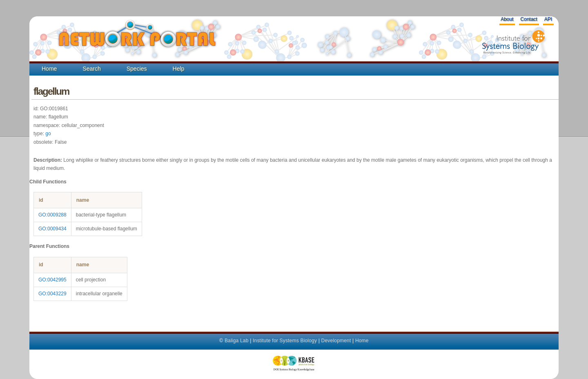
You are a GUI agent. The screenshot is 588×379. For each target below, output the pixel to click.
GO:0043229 (52, 294)
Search (91, 69)
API (548, 19)
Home (49, 69)
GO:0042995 (52, 280)
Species (137, 69)
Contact (529, 19)
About (507, 19)
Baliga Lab (237, 341)
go (48, 134)
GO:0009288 (52, 215)
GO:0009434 (52, 229)
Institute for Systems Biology (285, 341)
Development (336, 341)
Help (179, 69)
